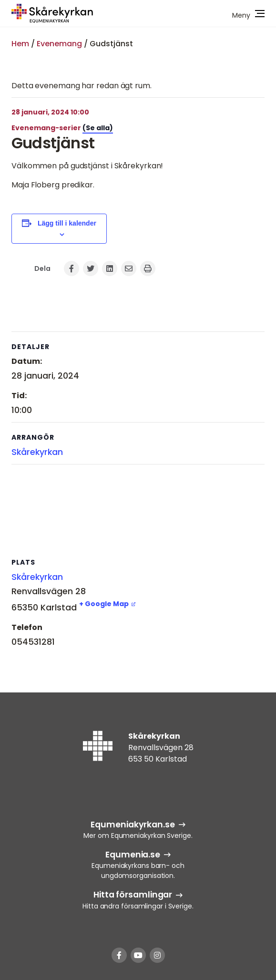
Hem (20, 44)
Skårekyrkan (37, 452)
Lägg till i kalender (67, 223)
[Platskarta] (138, 511)
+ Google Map (104, 604)
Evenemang (59, 44)
